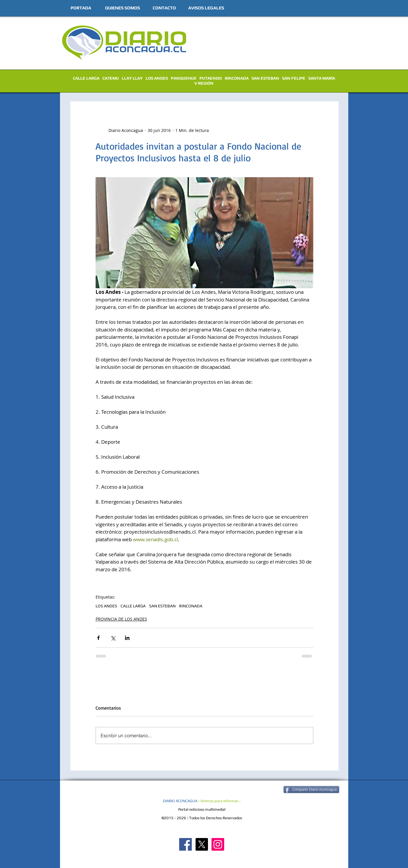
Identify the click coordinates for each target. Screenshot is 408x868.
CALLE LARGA (86, 78)
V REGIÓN (204, 83)
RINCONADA (237, 78)
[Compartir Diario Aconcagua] (311, 790)
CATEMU (111, 78)
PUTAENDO (211, 78)
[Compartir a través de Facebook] (98, 638)
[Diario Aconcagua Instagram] (218, 844)
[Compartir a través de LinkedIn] (127, 638)
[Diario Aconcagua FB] (185, 844)
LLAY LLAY (132, 78)
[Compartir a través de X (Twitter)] (113, 638)
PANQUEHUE (184, 78)
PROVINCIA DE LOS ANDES (121, 619)
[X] (202, 844)
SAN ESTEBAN (265, 78)
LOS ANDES (157, 78)
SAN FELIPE (294, 78)
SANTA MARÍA (322, 78)
